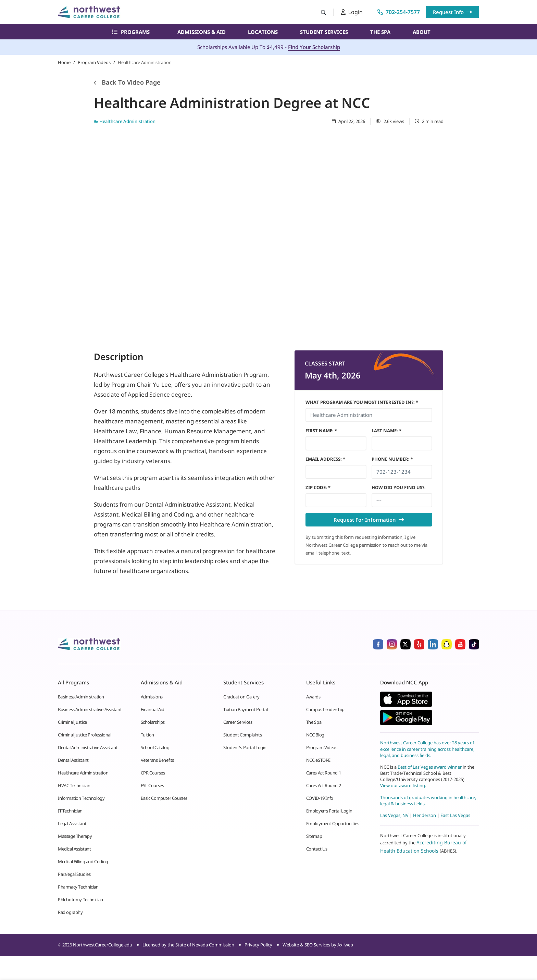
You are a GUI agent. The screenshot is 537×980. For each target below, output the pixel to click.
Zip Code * (318, 487)
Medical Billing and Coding (83, 861)
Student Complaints (242, 735)
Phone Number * (392, 459)
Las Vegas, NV (394, 815)
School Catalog (155, 747)
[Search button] (323, 12)
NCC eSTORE (318, 760)
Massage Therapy (75, 836)
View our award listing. (403, 785)
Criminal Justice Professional (85, 735)
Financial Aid (153, 709)
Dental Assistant (73, 760)
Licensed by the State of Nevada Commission (188, 945)
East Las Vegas (455, 815)
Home (64, 62)
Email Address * (325, 459)
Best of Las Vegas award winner (430, 767)
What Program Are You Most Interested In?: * (362, 402)
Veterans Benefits (157, 760)
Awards (313, 697)
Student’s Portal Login (245, 747)
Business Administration (81, 697)
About (422, 32)
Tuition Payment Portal (245, 709)
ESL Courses (152, 785)
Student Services (324, 32)
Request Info (452, 12)
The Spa (380, 32)
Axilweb (345, 945)
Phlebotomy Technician (80, 900)
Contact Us (317, 849)
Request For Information (369, 520)
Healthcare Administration (83, 773)
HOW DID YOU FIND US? (399, 487)
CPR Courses (153, 773)
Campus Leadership (325, 709)
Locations (263, 32)
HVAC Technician (74, 785)
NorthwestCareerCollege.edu (103, 945)
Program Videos (94, 62)
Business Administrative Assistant (90, 709)
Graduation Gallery (241, 697)
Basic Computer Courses (164, 798)
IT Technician (70, 811)
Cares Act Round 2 (323, 785)
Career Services (238, 722)
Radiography (70, 912)
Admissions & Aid (202, 32)
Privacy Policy (258, 945)
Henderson (424, 815)
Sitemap (314, 836)
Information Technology (81, 798)
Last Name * (386, 431)
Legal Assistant (72, 823)
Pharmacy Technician (78, 887)
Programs (131, 32)
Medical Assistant (74, 849)
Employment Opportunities (333, 823)
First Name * (321, 431)
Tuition (147, 735)
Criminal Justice (72, 722)
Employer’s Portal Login (329, 811)
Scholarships (153, 722)
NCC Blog (315, 735)
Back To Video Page (127, 82)
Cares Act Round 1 (323, 773)
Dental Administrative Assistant (88, 747)
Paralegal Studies (74, 874)
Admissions (152, 697)
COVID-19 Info (320, 798)
